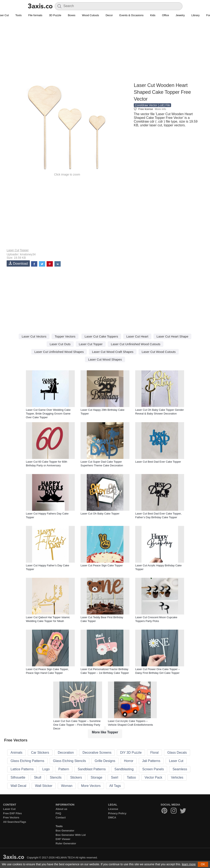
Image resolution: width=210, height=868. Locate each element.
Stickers (76, 777)
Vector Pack (153, 777)
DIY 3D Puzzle (131, 753)
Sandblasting (124, 769)
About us (62, 809)
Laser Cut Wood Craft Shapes (113, 352)
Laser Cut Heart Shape (172, 336)
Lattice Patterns (22, 769)
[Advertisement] (105, 52)
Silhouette (18, 777)
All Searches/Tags (15, 822)
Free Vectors (11, 817)
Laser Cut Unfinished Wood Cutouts (136, 344)
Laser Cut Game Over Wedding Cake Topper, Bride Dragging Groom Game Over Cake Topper (48, 414)
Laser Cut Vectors (34, 336)
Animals (16, 753)
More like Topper (105, 732)
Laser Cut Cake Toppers (101, 336)
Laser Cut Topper (91, 344)
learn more (189, 864)
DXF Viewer (63, 839)
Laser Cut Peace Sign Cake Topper (102, 565)
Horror (129, 761)
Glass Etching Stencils (69, 761)
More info (160, 109)
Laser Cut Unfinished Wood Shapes (59, 352)
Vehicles (177, 777)
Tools (18, 15)
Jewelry (180, 15)
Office (165, 15)
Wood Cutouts (91, 15)
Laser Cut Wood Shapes (105, 359)
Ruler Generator (66, 843)
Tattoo (132, 777)
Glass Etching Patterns (27, 761)
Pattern (64, 769)
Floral (154, 753)
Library (196, 15)
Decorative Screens (97, 753)
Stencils (56, 777)
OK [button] (203, 864)
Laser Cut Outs (60, 344)
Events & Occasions (132, 15)
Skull (38, 777)
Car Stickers (40, 753)
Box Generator (65, 831)
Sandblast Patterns (92, 769)
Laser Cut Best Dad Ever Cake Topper (158, 462)
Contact (61, 817)
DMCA (112, 817)
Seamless (180, 769)
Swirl (115, 777)
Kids (153, 15)
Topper (24, 250)
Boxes (72, 15)
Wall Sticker (44, 786)
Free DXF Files (12, 813)
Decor (109, 15)
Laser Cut (13, 250)
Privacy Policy (117, 813)
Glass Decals (177, 753)
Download (18, 263)
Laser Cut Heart (137, 336)
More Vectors (91, 786)
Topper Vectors (65, 336)
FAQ (59, 813)
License (113, 809)
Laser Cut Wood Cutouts (159, 352)
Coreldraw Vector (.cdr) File (152, 105)
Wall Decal (18, 786)
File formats (35, 15)
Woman (67, 786)
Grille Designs (105, 761)
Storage (97, 777)
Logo (46, 769)
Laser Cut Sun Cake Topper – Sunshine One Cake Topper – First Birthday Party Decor (77, 725)
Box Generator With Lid (71, 835)
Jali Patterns (151, 761)
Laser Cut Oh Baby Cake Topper (100, 514)
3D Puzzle (55, 15)
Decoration (66, 753)
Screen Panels (153, 769)
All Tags (115, 786)
